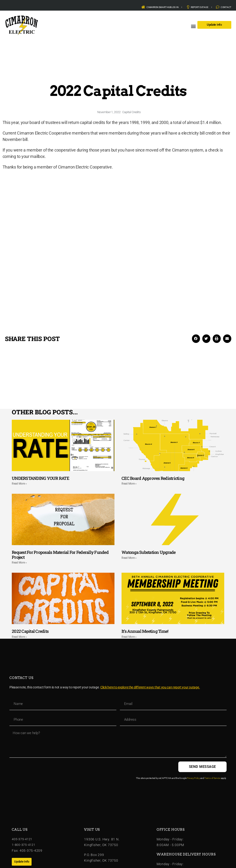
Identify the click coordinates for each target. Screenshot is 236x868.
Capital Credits (131, 112)
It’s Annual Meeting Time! (145, 631)
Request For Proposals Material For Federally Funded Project (60, 555)
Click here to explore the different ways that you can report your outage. (150, 687)
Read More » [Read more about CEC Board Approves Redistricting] (129, 484)
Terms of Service (212, 778)
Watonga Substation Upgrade (149, 552)
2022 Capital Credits (30, 631)
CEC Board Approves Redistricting (153, 478)
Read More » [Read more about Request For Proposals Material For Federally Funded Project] (19, 563)
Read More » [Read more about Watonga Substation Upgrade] (129, 558)
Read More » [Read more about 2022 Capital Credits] (19, 637)
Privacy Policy (193, 778)
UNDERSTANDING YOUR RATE (40, 478)
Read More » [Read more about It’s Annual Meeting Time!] (129, 637)
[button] (193, 26)
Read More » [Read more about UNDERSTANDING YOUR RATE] (19, 484)
